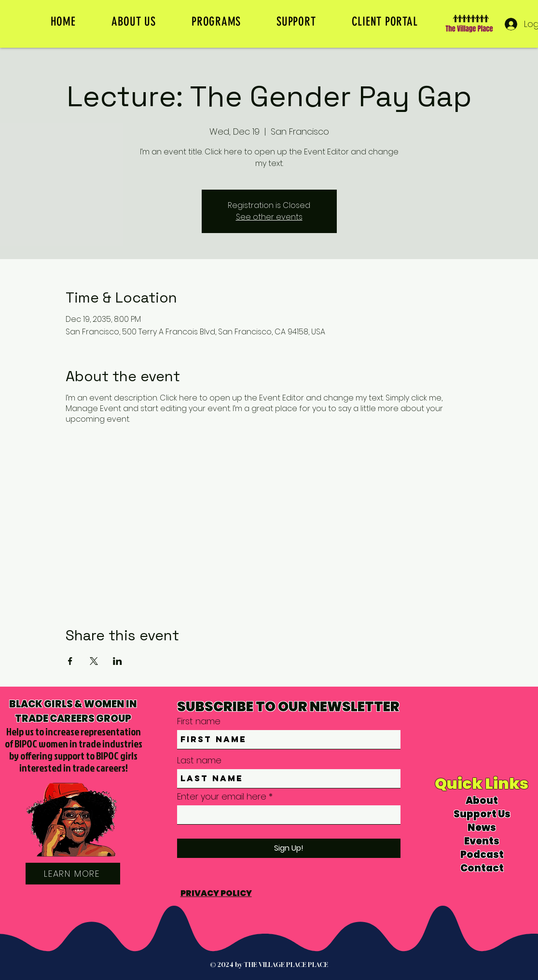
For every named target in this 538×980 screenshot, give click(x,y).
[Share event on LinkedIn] (117, 661)
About (482, 801)
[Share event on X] (94, 661)
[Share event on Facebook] (70, 661)
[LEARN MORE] (73, 874)
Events (482, 841)
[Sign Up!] (289, 848)
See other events (269, 217)
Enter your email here (222, 797)
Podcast (482, 855)
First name (199, 721)
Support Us (482, 814)
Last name (199, 760)
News (482, 828)
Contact (482, 868)
